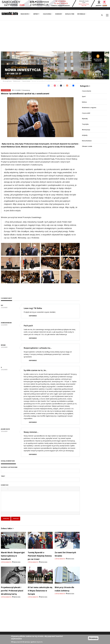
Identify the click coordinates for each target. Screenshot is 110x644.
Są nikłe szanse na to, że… (35, 370)
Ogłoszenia (48, 14)
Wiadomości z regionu (89, 108)
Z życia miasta (26, 81)
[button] (3, 489)
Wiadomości (25, 14)
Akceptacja (93, 638)
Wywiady (85, 119)
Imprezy (37, 14)
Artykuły (85, 135)
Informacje (82, 14)
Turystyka (85, 124)
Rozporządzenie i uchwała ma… (38, 348)
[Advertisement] (55, 36)
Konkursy (59, 14)
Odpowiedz (33, 316)
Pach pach (28, 326)
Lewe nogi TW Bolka (33, 308)
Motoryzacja (86, 130)
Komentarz (5, 485)
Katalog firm (70, 14)
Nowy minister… (31, 432)
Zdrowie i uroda (87, 146)
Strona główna (7, 81)
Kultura (84, 102)
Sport (84, 96)
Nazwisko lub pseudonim (9, 467)
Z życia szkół (86, 113)
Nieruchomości (87, 141)
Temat (3, 476)
